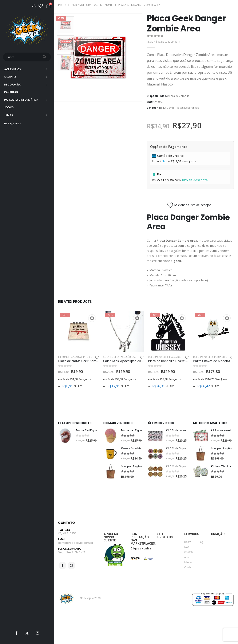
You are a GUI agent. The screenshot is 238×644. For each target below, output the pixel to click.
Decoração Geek (158, 357)
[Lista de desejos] (41, 6)
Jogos (9, 107)
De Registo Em (13, 123)
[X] (27, 633)
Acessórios (13, 69)
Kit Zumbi (169, 108)
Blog (200, 558)
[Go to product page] (79, 332)
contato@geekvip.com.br (76, 560)
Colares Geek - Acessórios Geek (122, 357)
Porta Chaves (222, 357)
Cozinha (10, 77)
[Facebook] (16, 633)
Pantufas (11, 92)
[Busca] (45, 57)
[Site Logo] (27, 31)
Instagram (71, 583)
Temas (9, 115)
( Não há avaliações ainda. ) (163, 42)
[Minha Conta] (34, 6)
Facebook (62, 583)
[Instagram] (37, 633)
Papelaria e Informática (21, 100)
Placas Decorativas (187, 108)
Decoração (13, 85)
